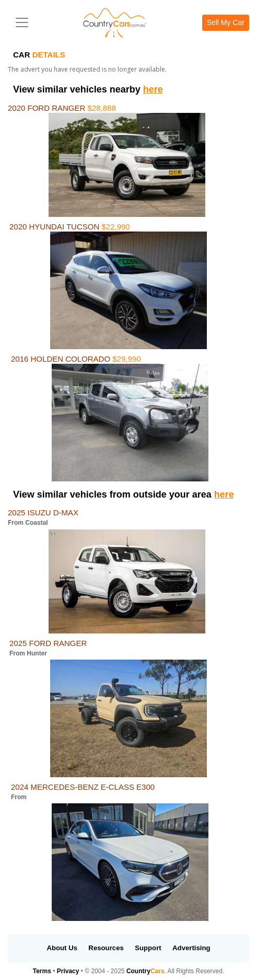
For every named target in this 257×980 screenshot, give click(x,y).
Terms (42, 971)
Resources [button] (106, 948)
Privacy (68, 971)
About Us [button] (62, 948)
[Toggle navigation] (22, 22)
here (153, 89)
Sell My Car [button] (226, 22)
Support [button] (148, 948)
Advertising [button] (191, 948)
